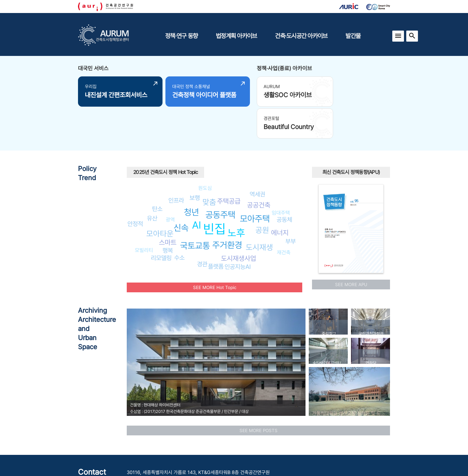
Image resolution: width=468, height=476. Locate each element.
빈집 (214, 194)
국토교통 (195, 211)
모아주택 (255, 184)
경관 (202, 230)
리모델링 (161, 223)
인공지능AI (238, 232)
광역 (170, 185)
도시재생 (259, 213)
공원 (262, 195)
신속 (181, 193)
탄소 (157, 174)
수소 (179, 223)
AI (197, 191)
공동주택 (220, 180)
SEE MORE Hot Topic (215, 253)
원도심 (205, 154)
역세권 (257, 159)
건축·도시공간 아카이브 (301, 36)
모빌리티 (144, 216)
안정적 (135, 189)
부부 (291, 207)
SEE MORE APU (351, 250)
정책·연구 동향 (181, 36)
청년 (191, 178)
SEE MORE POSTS (259, 396)
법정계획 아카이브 (236, 36)
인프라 (176, 166)
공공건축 (259, 171)
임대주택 (281, 178)
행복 (168, 216)
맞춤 (209, 168)
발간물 (353, 36)
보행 (195, 163)
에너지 (280, 198)
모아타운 (160, 199)
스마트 (168, 208)
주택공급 (229, 167)
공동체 (284, 185)
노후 (236, 198)
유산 (152, 184)
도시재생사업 (239, 224)
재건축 (284, 218)
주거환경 (227, 211)
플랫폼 (216, 232)
